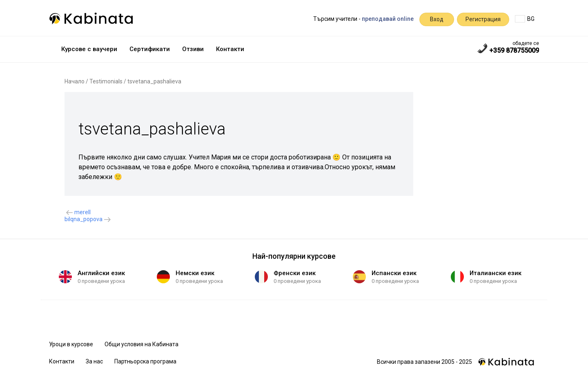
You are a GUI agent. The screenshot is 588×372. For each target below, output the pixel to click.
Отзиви (193, 49)
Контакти (230, 49)
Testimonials (106, 81)
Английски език (101, 273)
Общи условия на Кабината (141, 344)
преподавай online (388, 19)
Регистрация (483, 19)
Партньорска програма (145, 361)
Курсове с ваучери (89, 49)
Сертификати (150, 49)
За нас (94, 361)
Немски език (195, 273)
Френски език (295, 273)
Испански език (394, 273)
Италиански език (496, 273)
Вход (437, 19)
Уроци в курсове (71, 344)
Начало (75, 81)
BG (525, 19)
